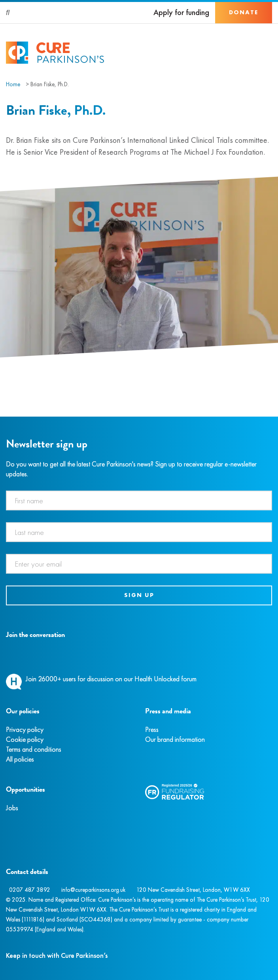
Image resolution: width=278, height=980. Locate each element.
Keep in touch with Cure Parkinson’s (57, 955)
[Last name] (139, 532)
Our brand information (175, 739)
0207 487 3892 (30, 890)
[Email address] (139, 564)
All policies (20, 759)
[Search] (8, 13)
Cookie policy (25, 739)
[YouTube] (47, 653)
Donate (244, 12)
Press (152, 729)
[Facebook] (7, 653)
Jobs (12, 808)
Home (13, 84)
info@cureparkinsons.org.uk (93, 890)
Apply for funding (181, 12)
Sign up (139, 595)
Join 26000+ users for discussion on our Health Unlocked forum (111, 679)
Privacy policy (25, 729)
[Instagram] (15, 653)
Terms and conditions (34, 749)
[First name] (139, 500)
